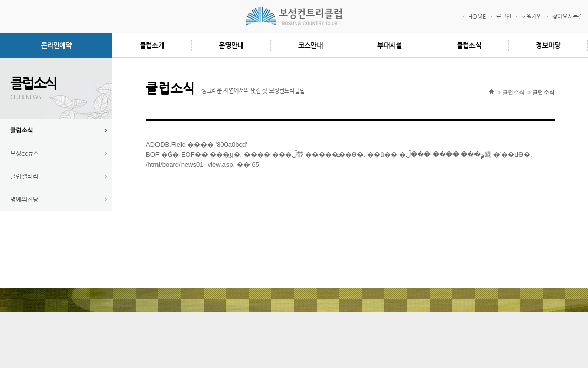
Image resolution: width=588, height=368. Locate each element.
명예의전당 (24, 199)
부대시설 (390, 45)
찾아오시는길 (568, 17)
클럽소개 (152, 45)
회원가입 (532, 17)
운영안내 (231, 45)
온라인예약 (56, 45)
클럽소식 (469, 45)
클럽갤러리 (24, 176)
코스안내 (310, 45)
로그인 (504, 17)
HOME (477, 17)
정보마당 (548, 45)
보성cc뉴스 (25, 153)
